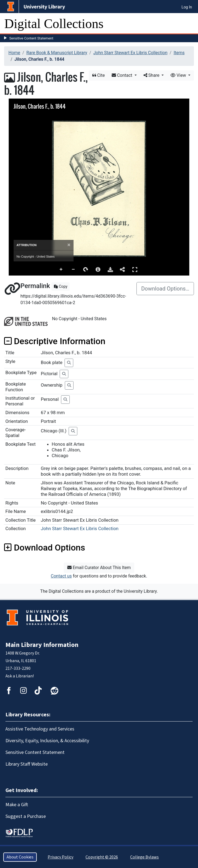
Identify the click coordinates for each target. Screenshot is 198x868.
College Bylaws (144, 857)
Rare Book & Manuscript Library (57, 53)
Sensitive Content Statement (31, 38)
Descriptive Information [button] (55, 341)
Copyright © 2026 (102, 857)
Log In (187, 7)
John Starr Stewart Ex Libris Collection (130, 53)
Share (152, 75)
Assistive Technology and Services (40, 729)
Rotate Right (86, 270)
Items (179, 53)
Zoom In (61, 270)
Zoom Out (74, 270)
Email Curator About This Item (99, 568)
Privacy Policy (60, 857)
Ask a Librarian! (20, 676)
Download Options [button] (45, 548)
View (179, 75)
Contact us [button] (61, 576)
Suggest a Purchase (26, 816)
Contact (123, 75)
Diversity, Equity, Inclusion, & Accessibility (47, 741)
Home (14, 53)
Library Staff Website (27, 764)
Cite (99, 75)
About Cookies (20, 857)
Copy (61, 286)
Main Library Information (42, 645)
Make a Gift (17, 805)
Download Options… (165, 289)
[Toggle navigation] (190, 24)
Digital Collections (54, 24)
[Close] (69, 245)
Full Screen (135, 269)
